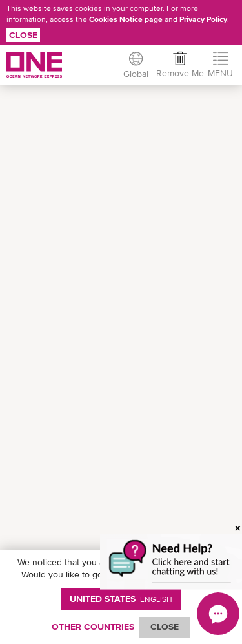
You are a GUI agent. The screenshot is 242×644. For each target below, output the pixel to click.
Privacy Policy (203, 19)
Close (23, 35)
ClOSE (165, 627)
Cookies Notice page (126, 19)
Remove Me (180, 73)
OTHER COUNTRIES (93, 627)
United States (121, 599)
